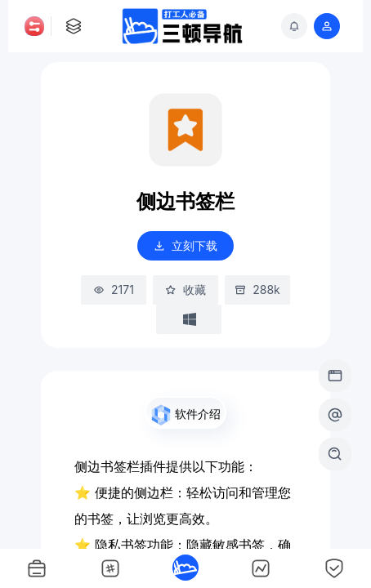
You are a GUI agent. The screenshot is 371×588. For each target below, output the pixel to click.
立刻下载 (185, 246)
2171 (114, 290)
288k (257, 290)
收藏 (185, 290)
